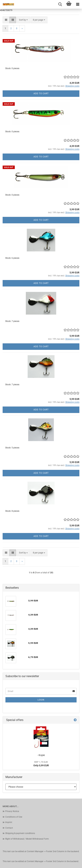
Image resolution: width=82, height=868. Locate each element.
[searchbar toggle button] (60, 4)
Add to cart (41, 94)
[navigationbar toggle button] (78, 4)
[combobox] (23, 20)
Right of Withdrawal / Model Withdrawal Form (27, 839)
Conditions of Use (14, 817)
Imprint (9, 822)
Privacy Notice (12, 811)
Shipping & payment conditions (20, 833)
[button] (6, 20)
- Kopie (41, 755)
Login (41, 700)
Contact (9, 828)
